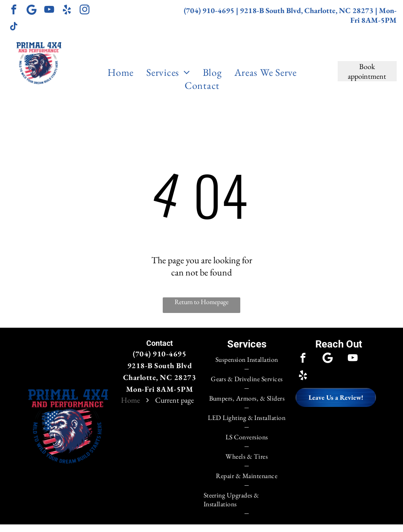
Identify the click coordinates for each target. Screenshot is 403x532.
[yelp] (67, 11)
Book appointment (367, 71)
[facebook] (14, 11)
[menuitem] (121, 72)
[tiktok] (14, 27)
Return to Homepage (201, 302)
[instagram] (85, 11)
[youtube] (49, 11)
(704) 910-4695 (209, 10)
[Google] (31, 11)
